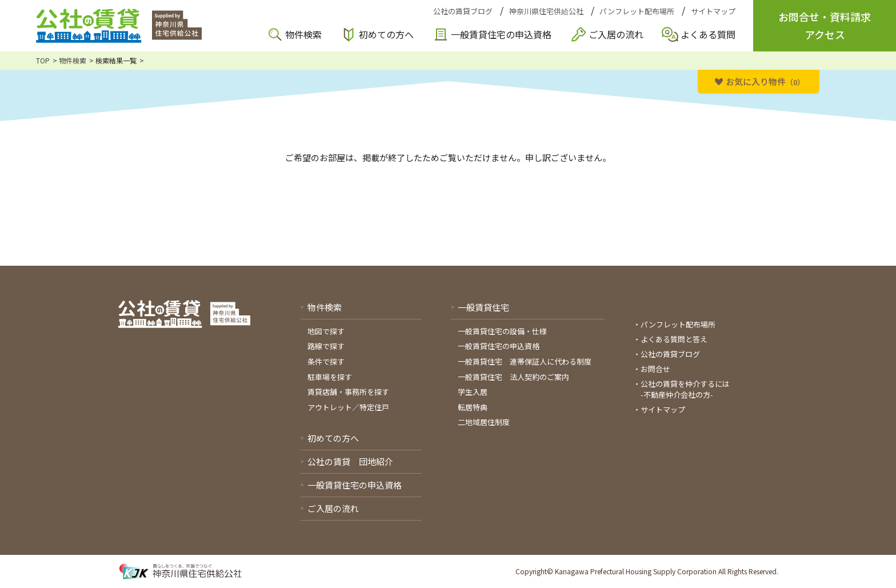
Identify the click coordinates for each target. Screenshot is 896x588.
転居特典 (473, 407)
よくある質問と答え (674, 339)
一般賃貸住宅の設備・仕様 (502, 331)
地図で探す (326, 331)
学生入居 (473, 392)
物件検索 (303, 34)
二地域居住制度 (484, 422)
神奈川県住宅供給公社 (546, 11)
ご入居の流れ (616, 34)
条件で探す (326, 361)
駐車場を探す (330, 377)
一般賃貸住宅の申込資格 (501, 34)
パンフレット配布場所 (637, 11)
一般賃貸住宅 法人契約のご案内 (513, 377)
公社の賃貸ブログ (463, 11)
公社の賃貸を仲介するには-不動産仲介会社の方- (685, 389)
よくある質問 (708, 34)
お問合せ (655, 369)
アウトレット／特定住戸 (348, 407)
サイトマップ (713, 11)
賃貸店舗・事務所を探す (348, 392)
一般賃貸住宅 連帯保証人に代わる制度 (525, 361)
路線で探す (326, 346)
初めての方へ (386, 34)
